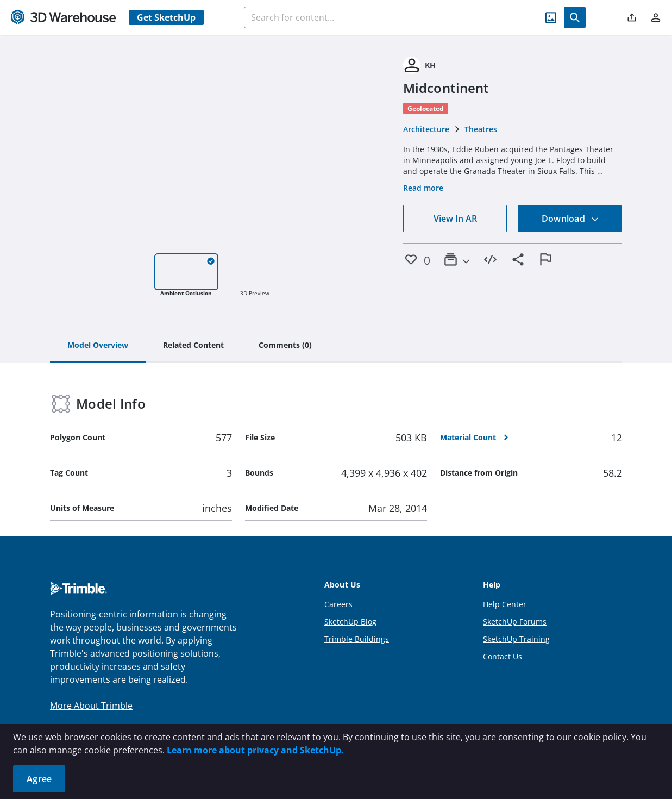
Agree (39, 779)
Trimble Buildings (357, 639)
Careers (338, 604)
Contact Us (503, 656)
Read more (423, 188)
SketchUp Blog (350, 622)
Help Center (505, 604)
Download (570, 219)
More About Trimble (91, 706)
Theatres (481, 129)
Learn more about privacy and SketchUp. (255, 750)
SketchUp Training (516, 639)
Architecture (426, 129)
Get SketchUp (166, 17)
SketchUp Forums (515, 622)
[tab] (98, 346)
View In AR (455, 219)
